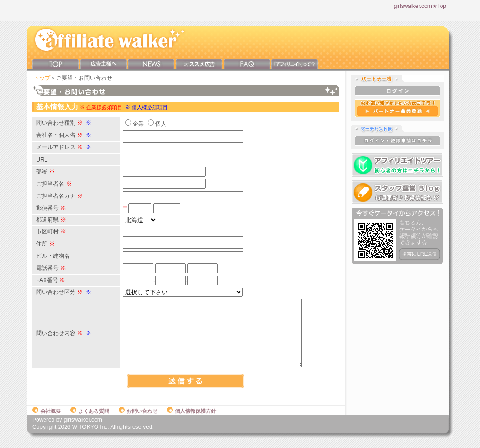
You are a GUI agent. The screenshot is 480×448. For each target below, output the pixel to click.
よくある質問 (90, 421)
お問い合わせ (138, 421)
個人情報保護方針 (191, 421)
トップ (42, 78)
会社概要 (47, 421)
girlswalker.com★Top (420, 6)
